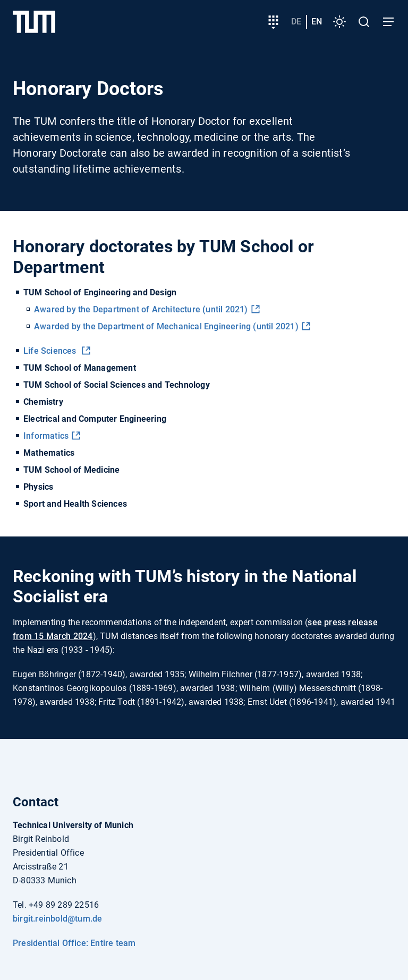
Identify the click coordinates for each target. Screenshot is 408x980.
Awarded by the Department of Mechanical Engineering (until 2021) (166, 326)
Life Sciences (51, 351)
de (296, 22)
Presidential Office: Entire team (74, 943)
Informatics (46, 436)
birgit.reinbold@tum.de (57, 919)
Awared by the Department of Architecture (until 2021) (141, 309)
